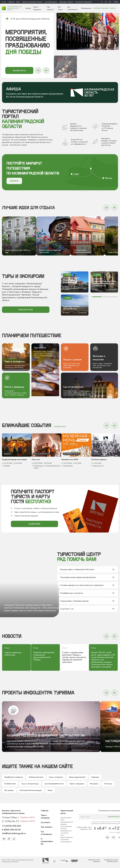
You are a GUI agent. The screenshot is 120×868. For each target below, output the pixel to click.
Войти (116, 2)
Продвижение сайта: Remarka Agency (111, 861)
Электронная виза (36, 777)
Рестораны (94, 784)
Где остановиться (46, 833)
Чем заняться (46, 827)
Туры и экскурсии (56, 777)
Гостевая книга (10, 784)
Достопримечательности (54, 784)
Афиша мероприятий (77, 777)
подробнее (34, 524)
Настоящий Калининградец (31, 790)
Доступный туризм (51, 2)
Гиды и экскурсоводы (30, 784)
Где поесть (45, 823)
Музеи (50, 790)
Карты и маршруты (77, 784)
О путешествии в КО (47, 842)
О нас (4, 2)
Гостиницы (108, 784)
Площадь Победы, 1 (10, 818)
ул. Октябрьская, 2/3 (10, 821)
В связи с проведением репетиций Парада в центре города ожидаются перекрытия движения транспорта (74, 655)
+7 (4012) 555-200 (11, 826)
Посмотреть (19, 71)
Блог (18, 2)
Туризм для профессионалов (32, 2)
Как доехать (9, 790)
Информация (86, 8)
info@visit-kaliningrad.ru (14, 833)
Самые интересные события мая (16, 652)
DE (113, 838)
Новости (11, 2)
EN (107, 838)
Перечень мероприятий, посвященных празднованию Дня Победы (45, 654)
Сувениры (95, 777)
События (45, 811)
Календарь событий (66, 2)
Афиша (28, 8)
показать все (26, 310)
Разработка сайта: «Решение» (94, 861)
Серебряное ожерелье (14, 777)
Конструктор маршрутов (83, 2)
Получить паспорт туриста (105, 8)
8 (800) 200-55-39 (11, 830)
